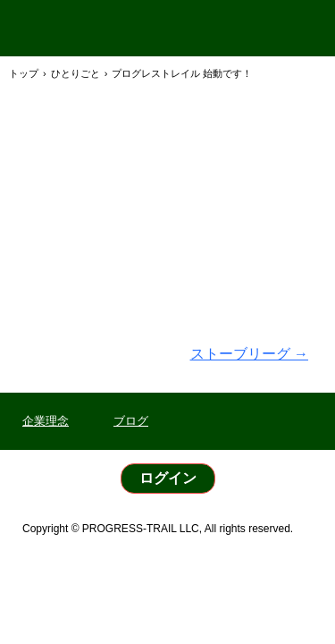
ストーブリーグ (249, 354)
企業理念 (46, 421)
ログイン (168, 478)
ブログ (131, 421)
